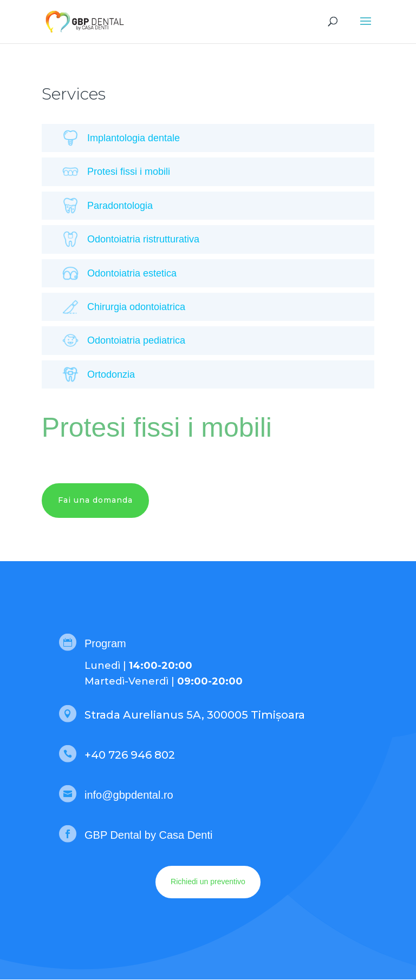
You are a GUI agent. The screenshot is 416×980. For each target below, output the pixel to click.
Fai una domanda (95, 500)
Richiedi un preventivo (208, 882)
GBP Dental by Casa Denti (148, 835)
